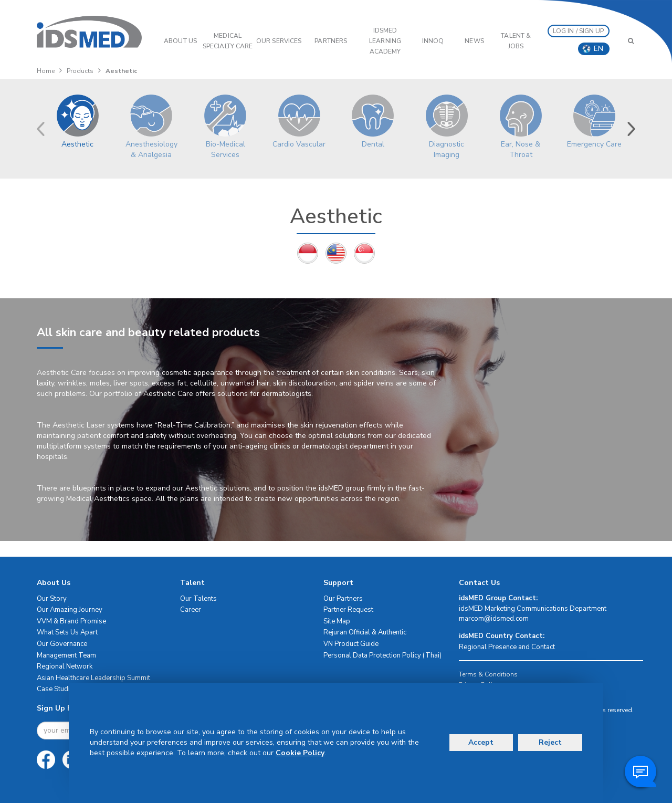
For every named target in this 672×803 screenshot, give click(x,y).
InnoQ (433, 41)
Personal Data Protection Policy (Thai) (382, 655)
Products (80, 71)
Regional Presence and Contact (507, 647)
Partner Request (348, 610)
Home (46, 71)
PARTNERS (331, 41)
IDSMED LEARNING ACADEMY (385, 41)
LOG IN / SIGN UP (579, 31)
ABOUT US (180, 41)
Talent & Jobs (516, 41)
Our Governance (62, 644)
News (474, 41)
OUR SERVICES (279, 41)
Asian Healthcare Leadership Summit (93, 678)
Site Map (337, 621)
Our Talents (198, 599)
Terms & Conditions (488, 674)
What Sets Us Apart (67, 632)
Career (191, 610)
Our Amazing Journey (70, 610)
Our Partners (343, 599)
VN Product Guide (351, 644)
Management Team (66, 655)
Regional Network (65, 666)
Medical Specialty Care (228, 41)
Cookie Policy (300, 753)
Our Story (52, 599)
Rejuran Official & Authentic (365, 632)
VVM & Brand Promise (71, 621)
